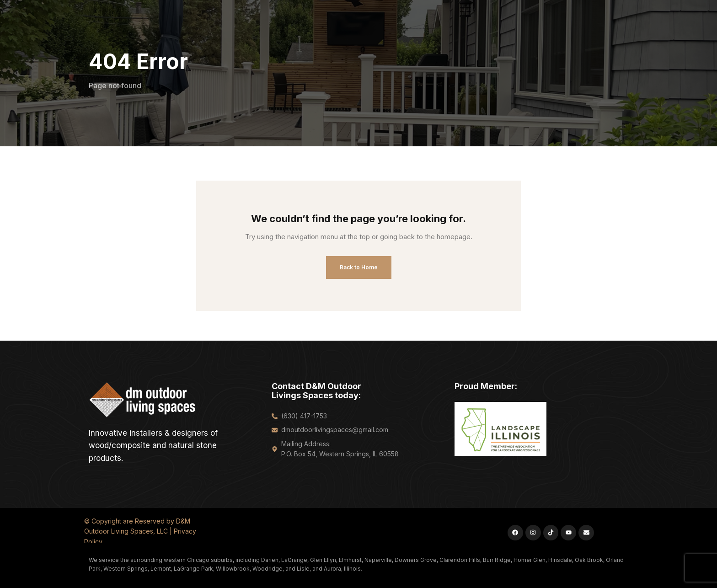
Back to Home (359, 267)
